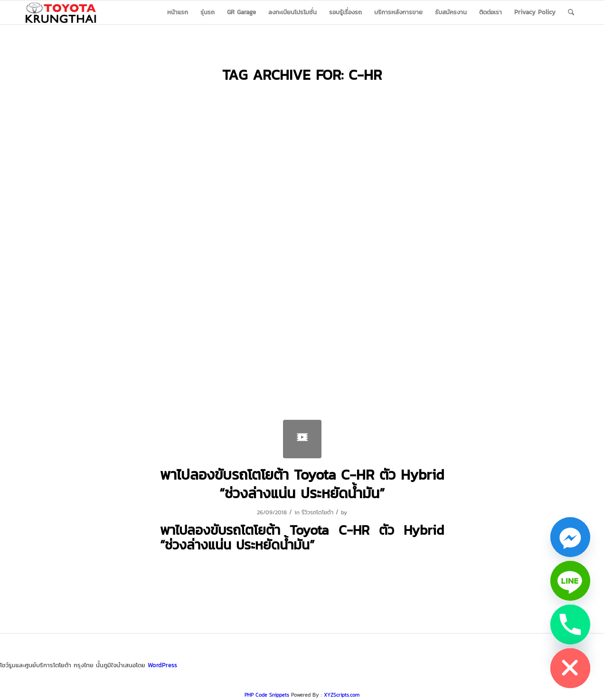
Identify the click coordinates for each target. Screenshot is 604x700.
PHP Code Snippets (267, 695)
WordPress (162, 665)
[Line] (570, 581)
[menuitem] (178, 12)
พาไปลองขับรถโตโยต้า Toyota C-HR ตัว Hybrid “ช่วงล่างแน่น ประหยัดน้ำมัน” (302, 484)
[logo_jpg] (61, 12)
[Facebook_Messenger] (570, 537)
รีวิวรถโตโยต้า (317, 512)
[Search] (571, 12)
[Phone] (570, 624)
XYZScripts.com (342, 695)
